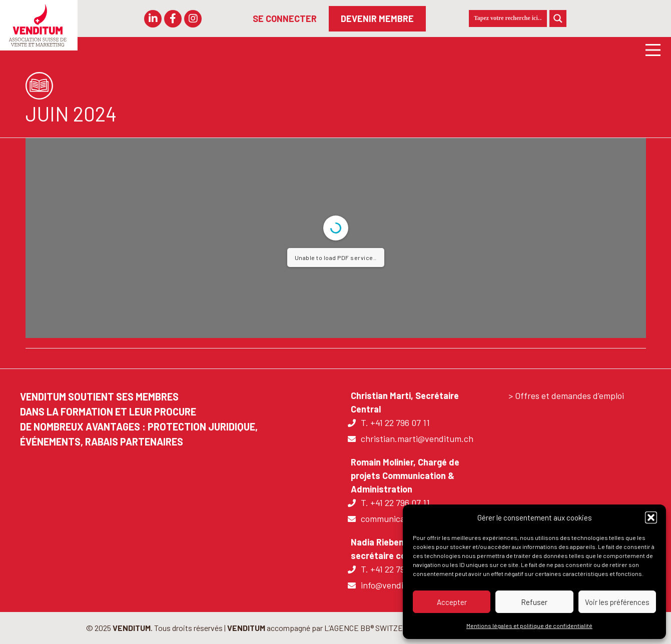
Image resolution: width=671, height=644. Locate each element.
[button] (651, 517)
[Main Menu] (649, 49)
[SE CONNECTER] (285, 19)
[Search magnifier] (558, 18)
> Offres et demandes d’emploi (566, 395)
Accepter (452, 602)
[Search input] (508, 18)
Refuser (534, 602)
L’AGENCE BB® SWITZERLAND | (379, 628)
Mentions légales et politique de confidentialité (529, 625)
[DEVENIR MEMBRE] (377, 19)
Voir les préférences (617, 602)
